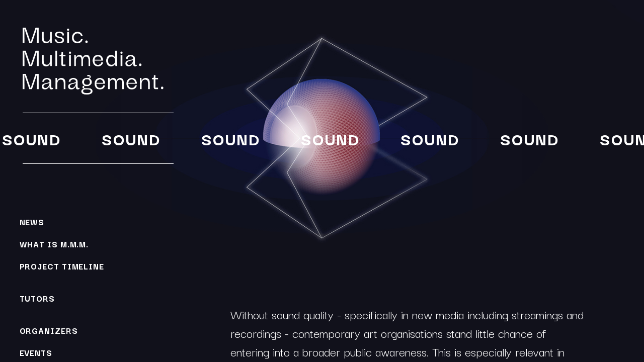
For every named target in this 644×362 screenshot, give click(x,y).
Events (36, 352)
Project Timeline (62, 266)
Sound (30, 139)
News (32, 222)
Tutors (37, 298)
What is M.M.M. (54, 244)
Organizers (49, 330)
